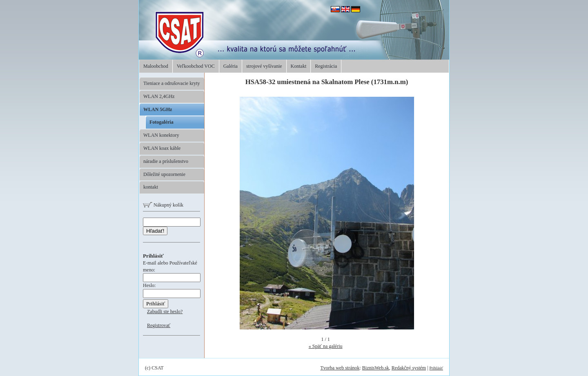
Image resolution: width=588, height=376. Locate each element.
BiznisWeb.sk (376, 368)
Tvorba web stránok (340, 368)
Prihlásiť (436, 368)
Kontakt (299, 66)
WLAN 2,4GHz (159, 96)
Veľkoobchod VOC (196, 66)
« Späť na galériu (326, 346)
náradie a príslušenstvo (166, 161)
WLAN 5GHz (158, 109)
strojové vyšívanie (264, 66)
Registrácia (326, 66)
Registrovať (159, 325)
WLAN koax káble (162, 148)
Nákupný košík (163, 205)
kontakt (151, 187)
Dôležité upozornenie (164, 174)
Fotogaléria (161, 122)
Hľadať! (155, 231)
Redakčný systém (409, 368)
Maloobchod (156, 66)
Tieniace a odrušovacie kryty (172, 83)
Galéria (231, 66)
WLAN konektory (161, 135)
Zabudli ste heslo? (165, 311)
